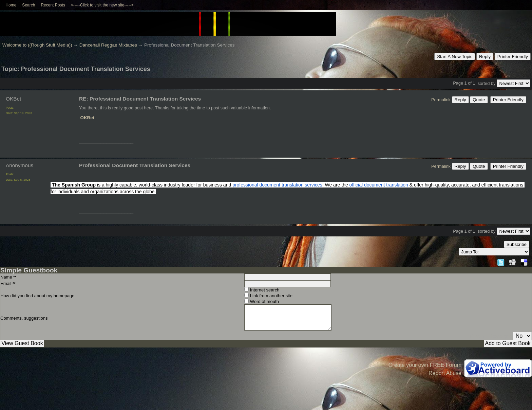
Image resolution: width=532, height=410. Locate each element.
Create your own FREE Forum (425, 365)
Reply (485, 57)
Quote (479, 100)
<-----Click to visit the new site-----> (102, 5)
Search (28, 5)
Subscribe (517, 244)
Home (11, 5)
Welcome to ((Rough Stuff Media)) (37, 45)
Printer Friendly (513, 57)
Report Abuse (445, 373)
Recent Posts (53, 5)
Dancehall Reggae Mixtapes (108, 45)
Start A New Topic (455, 57)
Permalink (441, 100)
